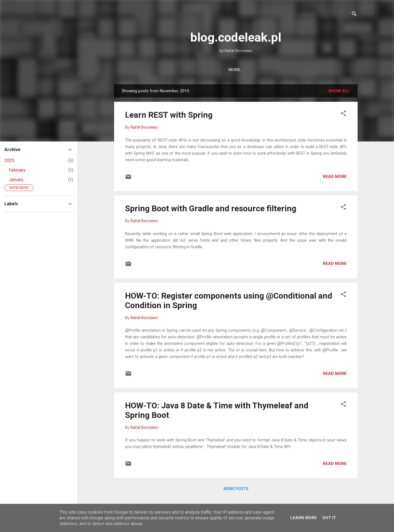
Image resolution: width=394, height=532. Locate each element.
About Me (235, 70)
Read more (335, 177)
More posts (236, 489)
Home (208, 70)
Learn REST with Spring (169, 115)
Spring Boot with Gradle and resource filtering (211, 208)
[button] (343, 114)
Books (263, 70)
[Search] (354, 15)
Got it (329, 518)
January (16, 180)
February (17, 170)
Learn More (304, 518)
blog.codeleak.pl (236, 37)
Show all (339, 91)
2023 (9, 161)
